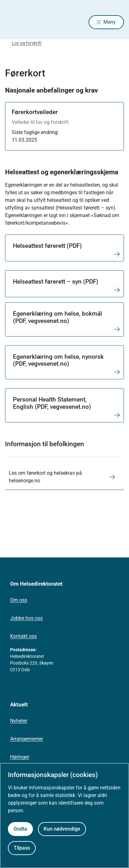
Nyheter (19, 721)
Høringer (20, 757)
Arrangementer (27, 739)
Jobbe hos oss (26, 618)
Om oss (19, 600)
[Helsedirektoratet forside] (13, 22)
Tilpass (22, 848)
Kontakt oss (23, 636)
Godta (20, 829)
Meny (110, 22)
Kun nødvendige (62, 829)
